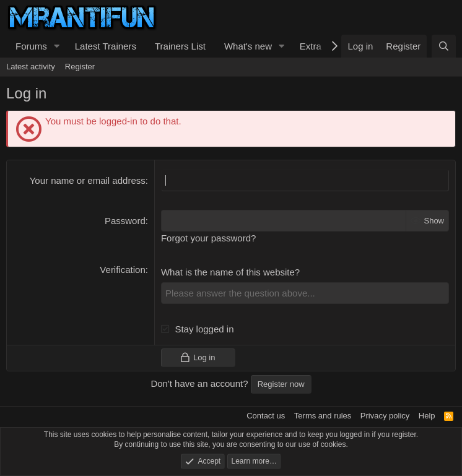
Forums (31, 46)
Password (125, 221)
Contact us (266, 416)
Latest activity (31, 67)
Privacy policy (385, 416)
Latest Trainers (106, 46)
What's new (248, 46)
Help (427, 416)
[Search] (444, 46)
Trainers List (180, 46)
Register (80, 67)
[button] (57, 46)
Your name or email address (88, 180)
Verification (122, 270)
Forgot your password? (208, 238)
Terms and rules (323, 416)
